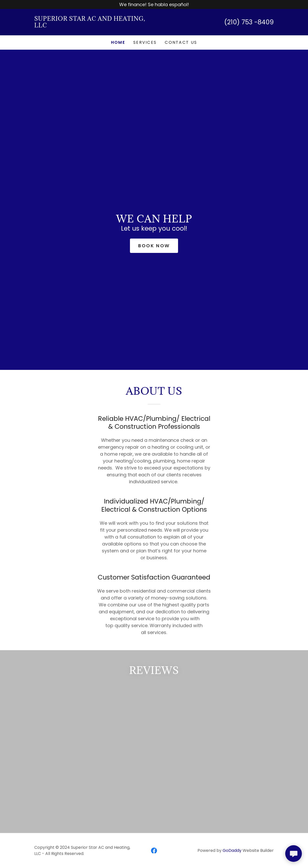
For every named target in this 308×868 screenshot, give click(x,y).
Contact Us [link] (181, 42)
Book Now (154, 246)
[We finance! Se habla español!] (154, 4)
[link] (94, 26)
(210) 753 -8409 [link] (249, 22)
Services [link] (145, 42)
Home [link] (118, 42)
